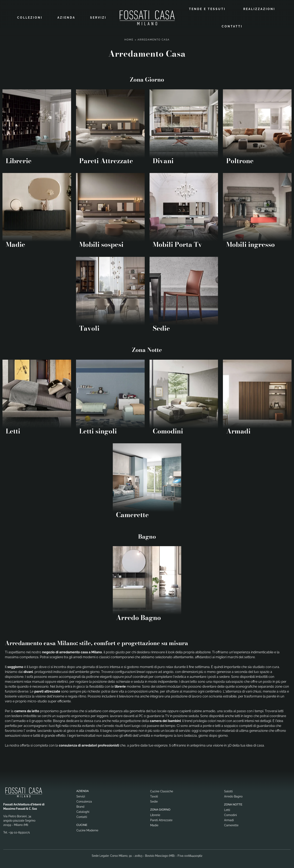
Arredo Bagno (233, 796)
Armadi (229, 820)
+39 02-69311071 (19, 832)
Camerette (231, 825)
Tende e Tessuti (207, 9)
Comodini (230, 814)
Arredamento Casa (154, 39)
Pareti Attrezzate (161, 820)
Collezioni (30, 17)
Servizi (98, 17)
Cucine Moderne (87, 830)
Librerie (155, 814)
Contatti (232, 26)
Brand (80, 806)
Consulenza (84, 801)
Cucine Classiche (162, 791)
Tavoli (154, 796)
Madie (154, 825)
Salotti (228, 791)
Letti (227, 809)
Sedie (154, 801)
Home (129, 39)
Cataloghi (83, 811)
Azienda (66, 17)
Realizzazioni (259, 9)
